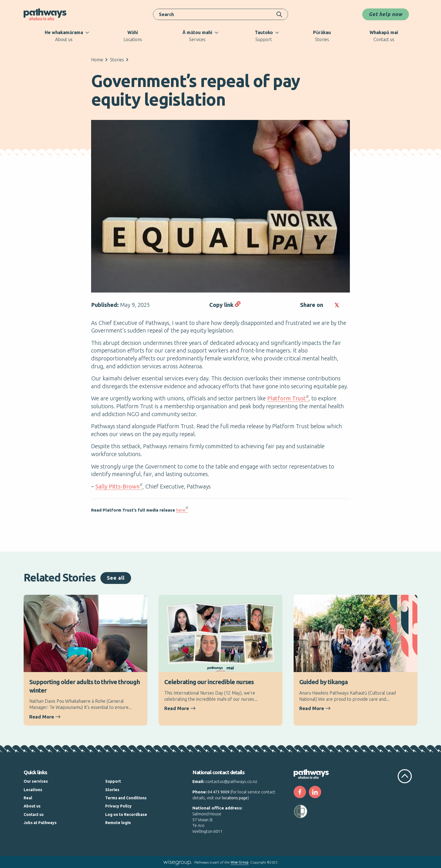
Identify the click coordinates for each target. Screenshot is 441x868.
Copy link (225, 304)
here (181, 510)
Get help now (386, 14)
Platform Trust (286, 398)
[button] (328, 305)
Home (97, 60)
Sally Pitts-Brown (117, 486)
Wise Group (240, 862)
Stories (117, 60)
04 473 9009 (219, 792)
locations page (235, 798)
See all (116, 578)
